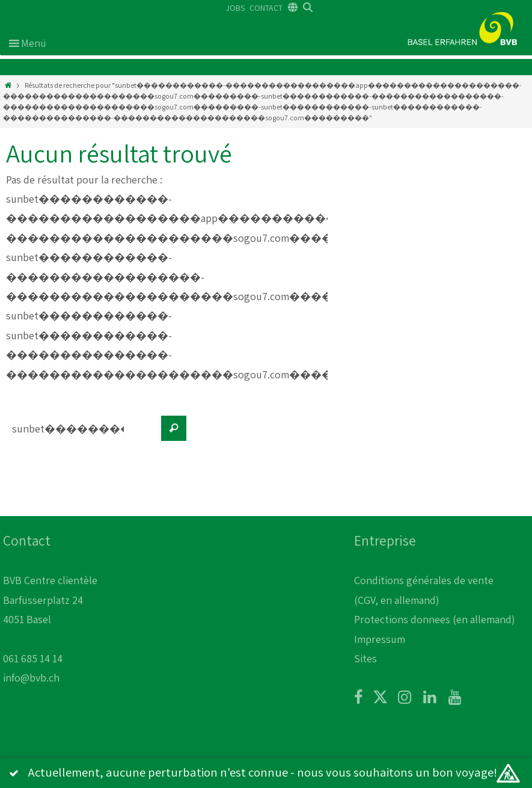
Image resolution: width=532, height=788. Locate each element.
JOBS (235, 8)
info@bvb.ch (31, 678)
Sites (365, 658)
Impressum (380, 639)
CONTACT (266, 8)
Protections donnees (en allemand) (435, 619)
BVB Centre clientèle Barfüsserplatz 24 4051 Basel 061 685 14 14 (50, 619)
